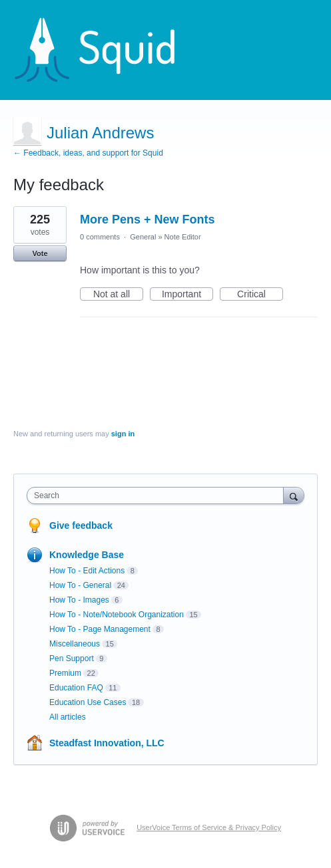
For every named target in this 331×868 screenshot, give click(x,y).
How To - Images (79, 600)
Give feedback (81, 525)
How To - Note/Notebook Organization (117, 615)
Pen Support (72, 658)
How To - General (80, 585)
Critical (260, 295)
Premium (65, 673)
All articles (68, 717)
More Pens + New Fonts (148, 219)
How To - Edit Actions (87, 571)
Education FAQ (76, 688)
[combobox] (158, 496)
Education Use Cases (88, 702)
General (143, 237)
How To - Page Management (100, 629)
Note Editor (183, 237)
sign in (123, 434)
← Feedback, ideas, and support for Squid (88, 153)
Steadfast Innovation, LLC (107, 743)
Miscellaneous (75, 644)
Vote (40, 253)
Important (187, 295)
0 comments (100, 237)
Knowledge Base (87, 555)
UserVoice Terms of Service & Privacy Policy (209, 827)
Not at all (118, 295)
